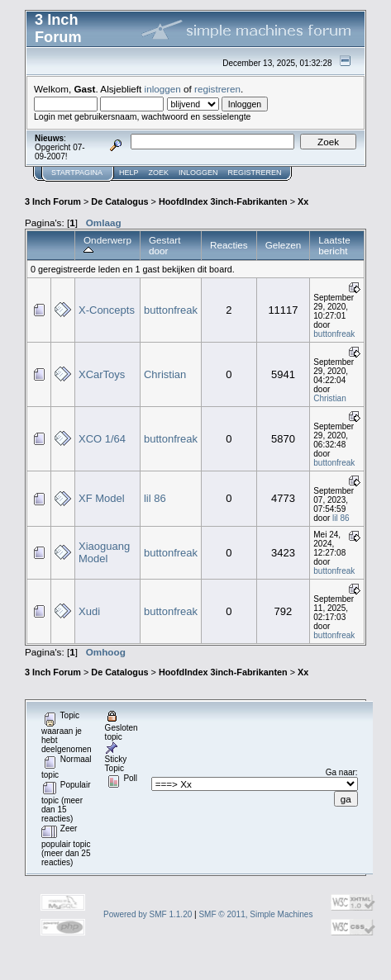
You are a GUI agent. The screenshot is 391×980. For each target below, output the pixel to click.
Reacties (229, 245)
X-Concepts (107, 310)
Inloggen (198, 173)
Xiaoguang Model (104, 552)
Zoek (159, 173)
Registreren (255, 173)
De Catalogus (119, 201)
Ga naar (341, 772)
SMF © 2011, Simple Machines (255, 914)
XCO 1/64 (102, 439)
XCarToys (102, 374)
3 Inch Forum (53, 201)
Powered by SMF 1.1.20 (148, 914)
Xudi (89, 611)
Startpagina (77, 173)
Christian (165, 374)
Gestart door (165, 245)
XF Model (102, 498)
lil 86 (155, 498)
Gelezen (284, 245)
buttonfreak (171, 310)
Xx (303, 201)
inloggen (163, 89)
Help (129, 173)
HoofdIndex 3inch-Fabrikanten (223, 201)
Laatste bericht (334, 245)
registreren (217, 89)
